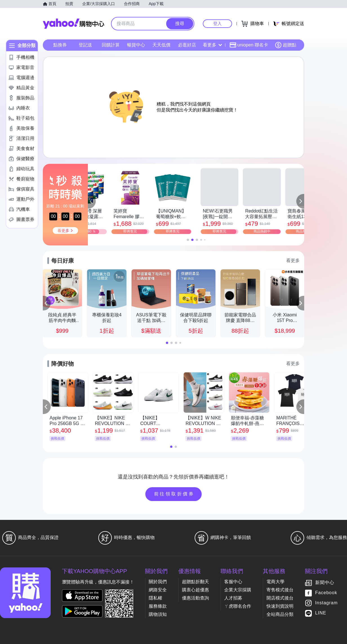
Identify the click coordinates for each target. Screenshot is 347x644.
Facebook (326, 593)
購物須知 (158, 614)
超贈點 (286, 45)
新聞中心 (325, 583)
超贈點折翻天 (195, 582)
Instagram (326, 603)
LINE (321, 613)
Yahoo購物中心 (74, 24)
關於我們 (158, 582)
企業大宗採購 (238, 590)
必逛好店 (187, 45)
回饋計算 (111, 45)
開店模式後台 (280, 598)
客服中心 (233, 582)
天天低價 (161, 45)
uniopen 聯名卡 (249, 45)
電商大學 (275, 582)
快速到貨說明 (280, 606)
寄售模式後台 (280, 590)
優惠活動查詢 (195, 598)
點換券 (60, 45)
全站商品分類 (280, 614)
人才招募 (233, 598)
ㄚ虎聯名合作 (238, 606)
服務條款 (158, 606)
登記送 (85, 45)
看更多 (212, 45)
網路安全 (158, 590)
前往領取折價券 (174, 494)
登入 (217, 24)
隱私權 (155, 598)
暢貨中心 (136, 45)
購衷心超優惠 (195, 590)
